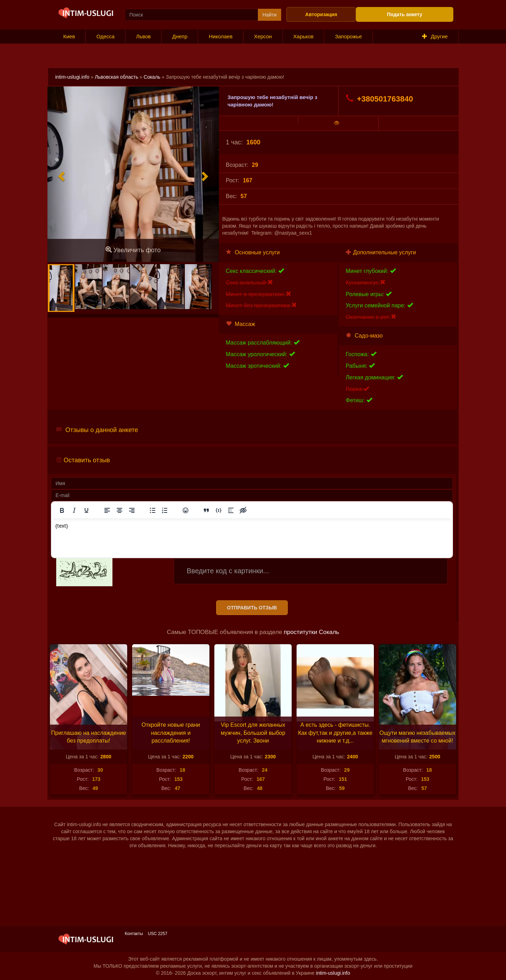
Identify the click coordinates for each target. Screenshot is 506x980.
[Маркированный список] (153, 510)
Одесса (105, 36)
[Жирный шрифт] (62, 510)
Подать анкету (404, 14)
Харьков (304, 36)
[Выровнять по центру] (119, 510)
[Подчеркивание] (86, 510)
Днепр (180, 36)
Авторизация (321, 14)
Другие (435, 36)
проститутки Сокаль (312, 632)
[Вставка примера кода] (219, 510)
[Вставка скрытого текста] (243, 510)
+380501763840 (379, 99)
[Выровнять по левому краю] (107, 510)
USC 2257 (158, 934)
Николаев (220, 36)
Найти (270, 15)
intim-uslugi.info (72, 77)
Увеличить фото (133, 250)
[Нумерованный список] (165, 510)
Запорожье (348, 36)
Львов (143, 36)
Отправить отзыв (252, 608)
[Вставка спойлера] (231, 510)
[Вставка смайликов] (186, 510)
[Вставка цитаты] (206, 510)
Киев (69, 36)
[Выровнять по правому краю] (132, 510)
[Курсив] (74, 510)
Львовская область (116, 77)
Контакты (134, 934)
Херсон (263, 36)
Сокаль (152, 77)
